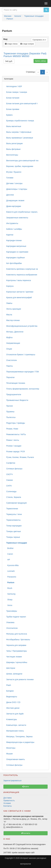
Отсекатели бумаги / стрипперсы (21, 355)
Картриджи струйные (16, 258)
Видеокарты (12, 697)
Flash (9, 685)
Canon (10, 554)
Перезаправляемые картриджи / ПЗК (23, 372)
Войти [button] (26, 787)
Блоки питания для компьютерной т (22, 104)
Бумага (9, 115)
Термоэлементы (13, 520)
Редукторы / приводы (16, 423)
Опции (9, 349)
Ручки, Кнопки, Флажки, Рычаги (20, 457)
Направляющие (13, 343)
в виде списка (11, 44)
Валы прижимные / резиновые (20, 138)
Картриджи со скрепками (17, 252)
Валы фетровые (13, 149)
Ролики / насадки (14, 446)
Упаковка (10, 622)
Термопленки (12, 509)
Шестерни (11, 668)
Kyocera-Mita (12, 565)
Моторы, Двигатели (15, 332)
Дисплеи (10, 195)
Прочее (10, 406)
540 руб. (9, 61)
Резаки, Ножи (12, 429)
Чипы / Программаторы (17, 651)
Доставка (7, 798)
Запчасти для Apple (15, 714)
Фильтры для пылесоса (17, 634)
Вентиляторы (12, 155)
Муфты (9, 337)
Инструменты (12, 223)
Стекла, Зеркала (14, 497)
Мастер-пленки (13, 320)
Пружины (10, 412)
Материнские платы (15, 731)
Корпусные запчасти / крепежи (20, 292)
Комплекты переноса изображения (22, 275)
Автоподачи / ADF (14, 86)
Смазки (10, 480)
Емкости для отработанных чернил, (22, 212)
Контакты (7, 806)
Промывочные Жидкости (17, 400)
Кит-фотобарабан (14, 263)
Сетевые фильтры (14, 469)
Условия (7, 803)
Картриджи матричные (16, 246)
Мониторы (11, 748)
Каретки (10, 235)
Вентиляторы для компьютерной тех (22, 161)
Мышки (9, 754)
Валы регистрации (14, 143)
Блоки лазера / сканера (17, 92)
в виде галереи (27, 44)
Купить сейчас (41, 61)
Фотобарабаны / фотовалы (18, 640)
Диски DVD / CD (13, 702)
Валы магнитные (14, 126)
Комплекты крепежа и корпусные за (22, 269)
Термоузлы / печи (14, 514)
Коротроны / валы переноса (19, 280)
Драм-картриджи (14, 206)
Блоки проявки (13, 109)
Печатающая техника (16, 383)
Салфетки (11, 463)
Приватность (9, 800)
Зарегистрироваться (12, 781)
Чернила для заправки (16, 645)
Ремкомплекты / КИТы (16, 434)
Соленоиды (11, 491)
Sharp (9, 600)
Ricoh (9, 588)
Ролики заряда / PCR (16, 452)
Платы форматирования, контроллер (23, 389)
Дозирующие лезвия (15, 200)
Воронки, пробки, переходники (20, 166)
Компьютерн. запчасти (16, 725)
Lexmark (10, 571)
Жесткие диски (13, 708)
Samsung (11, 594)
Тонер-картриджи (14, 526)
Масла (9, 315)
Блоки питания (13, 98)
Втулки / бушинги (14, 172)
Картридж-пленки (14, 240)
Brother (10, 548)
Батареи (10, 691)
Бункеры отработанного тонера (20, 121)
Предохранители (14, 394)
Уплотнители (12, 628)
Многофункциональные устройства (22, 326)
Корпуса (10, 286)
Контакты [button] (26, 833)
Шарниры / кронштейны (17, 662)
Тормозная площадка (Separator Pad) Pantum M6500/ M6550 (25, 55)
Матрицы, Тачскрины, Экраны (19, 737)
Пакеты (10, 366)
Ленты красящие (14, 309)
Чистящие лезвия (14, 657)
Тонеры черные (13, 537)
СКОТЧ (9, 474)
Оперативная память (16, 759)
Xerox (9, 605)
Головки (10, 178)
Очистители (11, 360)
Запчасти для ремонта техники (20, 679)
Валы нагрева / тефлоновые (19, 132)
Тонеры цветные (14, 531)
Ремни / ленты (13, 440)
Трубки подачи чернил (16, 617)
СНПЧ (9, 486)
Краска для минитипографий (19, 297)
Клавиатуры (12, 719)
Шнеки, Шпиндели (14, 674)
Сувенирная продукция (16, 503)
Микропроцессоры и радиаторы (20, 742)
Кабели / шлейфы (14, 229)
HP (8, 560)
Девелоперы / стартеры (17, 189)
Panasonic (11, 577)
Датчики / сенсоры (14, 183)
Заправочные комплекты (17, 218)
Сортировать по (39, 40)
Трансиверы (12, 611)
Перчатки (10, 377)
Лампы (9, 303)
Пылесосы (11, 417)
